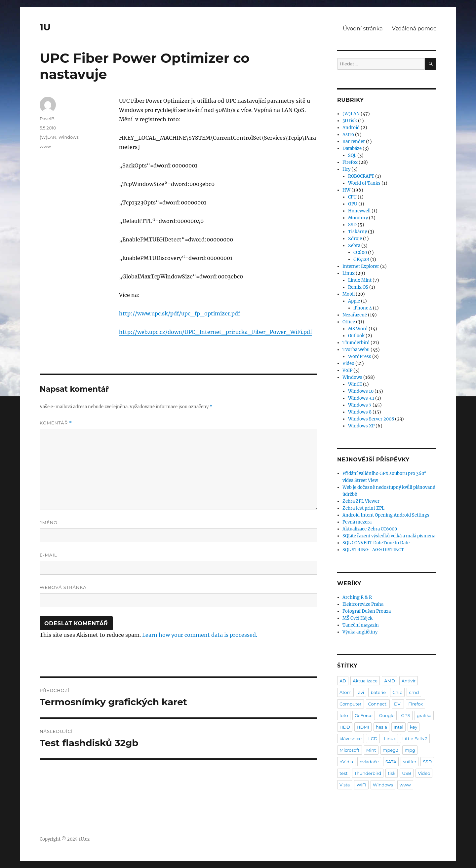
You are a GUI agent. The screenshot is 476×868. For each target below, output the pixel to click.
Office (349, 322)
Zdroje (355, 239)
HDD (345, 727)
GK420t (361, 259)
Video (348, 363)
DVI (398, 704)
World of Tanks (364, 183)
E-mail (48, 555)
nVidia (346, 762)
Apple (354, 301)
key (414, 727)
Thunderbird (356, 343)
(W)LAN (48, 137)
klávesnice (351, 739)
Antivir (409, 681)
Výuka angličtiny (360, 632)
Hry (346, 169)
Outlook (356, 336)
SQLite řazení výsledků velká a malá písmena (389, 536)
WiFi (361, 785)
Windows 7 (360, 405)
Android (351, 128)
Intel (398, 727)
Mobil (349, 294)
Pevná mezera (357, 522)
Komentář (56, 423)
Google (387, 715)
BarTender (354, 142)
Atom (345, 692)
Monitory (358, 218)
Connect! (378, 704)
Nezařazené (355, 315)
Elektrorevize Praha (363, 604)
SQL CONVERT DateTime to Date (376, 543)
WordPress (360, 357)
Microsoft (350, 750)
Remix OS (358, 287)
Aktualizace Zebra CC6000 (370, 529)
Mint (371, 750)
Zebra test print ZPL (363, 508)
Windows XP (361, 426)
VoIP (347, 370)
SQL (352, 155)
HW (346, 190)
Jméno (49, 523)
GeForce (364, 715)
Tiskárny (357, 232)
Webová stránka (63, 587)
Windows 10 (361, 391)
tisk (392, 773)
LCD (373, 739)
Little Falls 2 (415, 739)
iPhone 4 (363, 308)
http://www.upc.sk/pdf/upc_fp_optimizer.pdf (179, 313)
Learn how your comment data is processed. (200, 635)
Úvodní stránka (363, 29)
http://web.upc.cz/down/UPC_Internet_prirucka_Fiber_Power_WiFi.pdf (216, 332)
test (344, 773)
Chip (397, 692)
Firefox (350, 162)
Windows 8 (360, 412)
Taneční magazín (361, 625)
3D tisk (350, 121)
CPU (352, 197)
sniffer (410, 762)
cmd (414, 692)
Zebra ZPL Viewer (361, 501)
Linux (349, 273)
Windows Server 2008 (371, 419)
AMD (389, 681)
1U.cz (84, 839)
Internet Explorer (361, 266)
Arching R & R (357, 597)
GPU (353, 204)
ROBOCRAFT (361, 176)
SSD (352, 225)
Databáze (352, 148)
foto (344, 715)
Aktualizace (365, 681)
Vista (345, 785)
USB (407, 773)
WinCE (355, 384)
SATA (391, 762)
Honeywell (359, 211)
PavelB (47, 119)
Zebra (354, 246)
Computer (351, 704)
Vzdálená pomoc (414, 29)
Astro (348, 135)
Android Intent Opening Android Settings (386, 515)
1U (45, 27)
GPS (405, 715)
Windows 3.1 (361, 398)
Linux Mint (360, 280)
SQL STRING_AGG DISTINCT (373, 550)
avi (361, 692)
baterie (378, 692)
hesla (381, 727)
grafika (424, 715)
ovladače (369, 762)
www (45, 146)
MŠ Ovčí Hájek (357, 618)
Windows (69, 137)
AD (343, 681)
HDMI (363, 727)
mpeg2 (391, 750)
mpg (410, 750)
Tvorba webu (356, 350)
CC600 (360, 253)
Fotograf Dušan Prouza (367, 611)
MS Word (358, 329)
